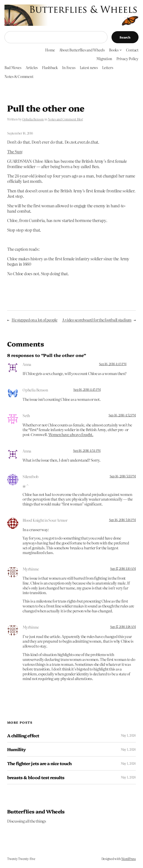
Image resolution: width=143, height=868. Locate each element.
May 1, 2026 (128, 735)
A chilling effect (23, 736)
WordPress (129, 859)
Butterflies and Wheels (36, 811)
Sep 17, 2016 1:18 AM (123, 627)
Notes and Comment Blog (65, 119)
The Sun (14, 151)
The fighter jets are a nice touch (39, 763)
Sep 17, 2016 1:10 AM (123, 568)
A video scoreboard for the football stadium (97, 320)
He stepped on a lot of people (35, 320)
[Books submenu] (121, 50)
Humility (16, 749)
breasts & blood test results (36, 777)
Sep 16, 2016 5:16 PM (122, 520)
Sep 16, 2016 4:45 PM (87, 389)
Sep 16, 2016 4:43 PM (113, 364)
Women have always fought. (71, 434)
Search (125, 37)
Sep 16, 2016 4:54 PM (87, 450)
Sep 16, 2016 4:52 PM (122, 415)
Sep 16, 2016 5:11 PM (123, 476)
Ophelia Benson (33, 119)
